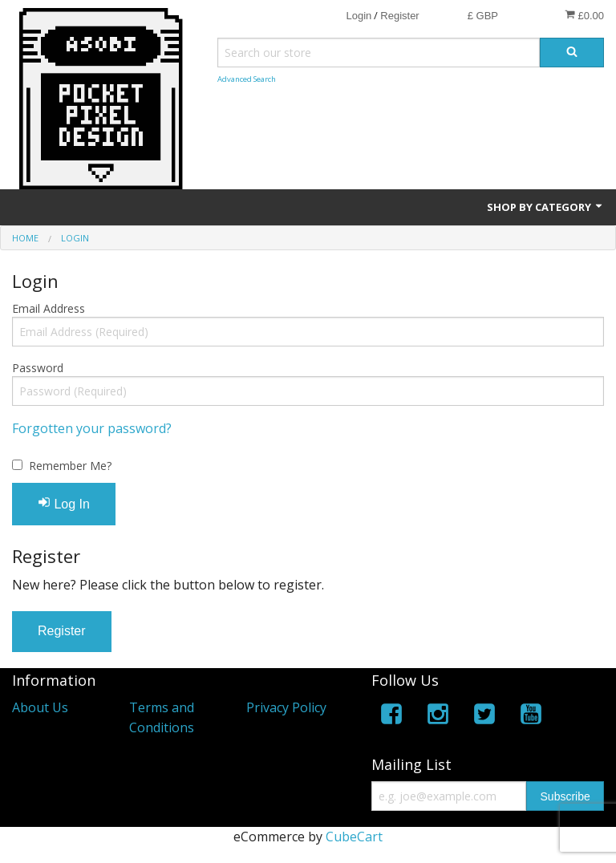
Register (399, 16)
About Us (40, 707)
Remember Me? (70, 466)
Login (359, 16)
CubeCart (354, 837)
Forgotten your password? (92, 428)
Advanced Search (247, 79)
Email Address (49, 308)
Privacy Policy (286, 707)
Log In (64, 503)
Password (38, 368)
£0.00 (584, 15)
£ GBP (483, 16)
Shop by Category (545, 207)
